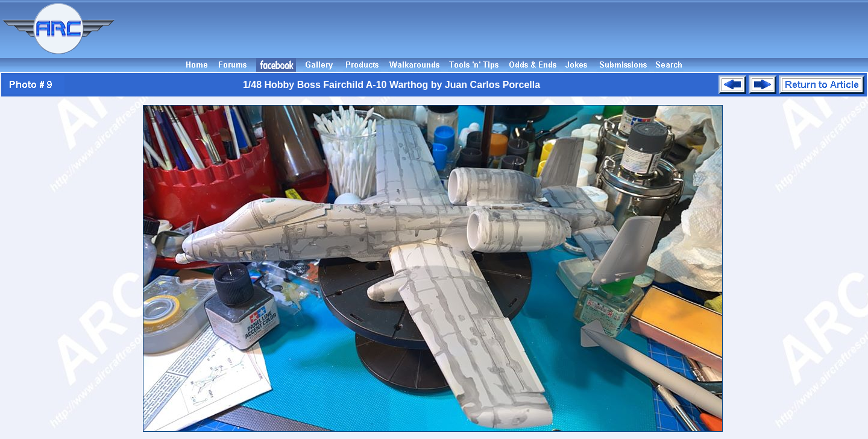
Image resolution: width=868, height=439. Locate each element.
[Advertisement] (493, 29)
